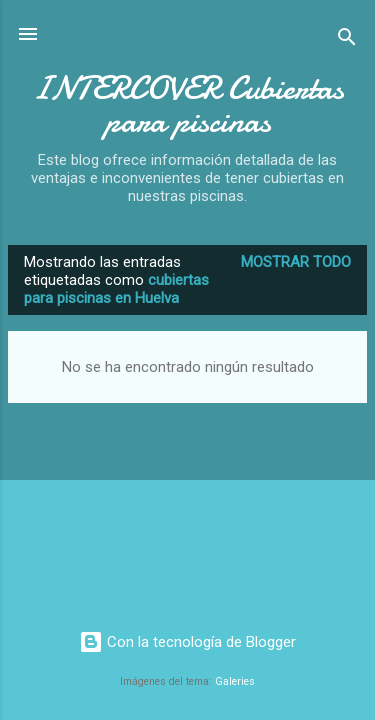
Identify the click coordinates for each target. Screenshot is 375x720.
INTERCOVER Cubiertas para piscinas (188, 105)
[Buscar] (347, 40)
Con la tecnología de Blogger (187, 642)
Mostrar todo (296, 262)
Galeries (235, 681)
